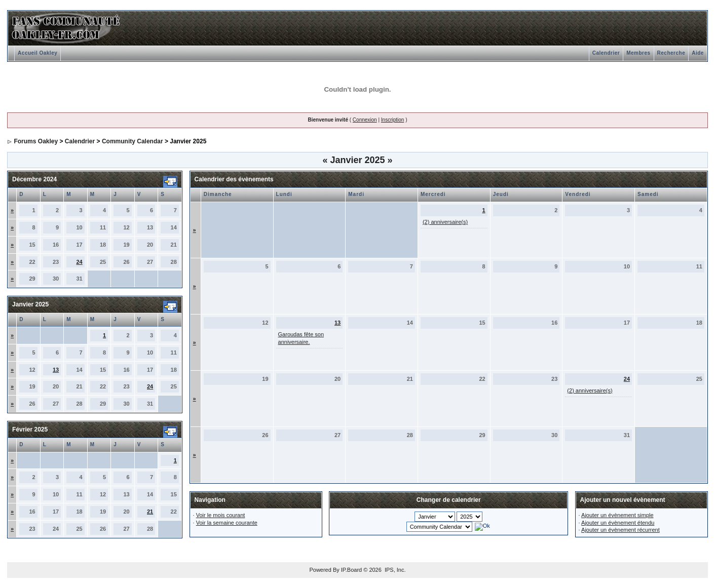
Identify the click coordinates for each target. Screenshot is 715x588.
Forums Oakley (36, 141)
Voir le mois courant (221, 515)
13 (56, 370)
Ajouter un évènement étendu (618, 523)
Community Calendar (133, 141)
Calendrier (606, 53)
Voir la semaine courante (227, 523)
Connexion (365, 120)
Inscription (393, 120)
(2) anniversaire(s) (445, 222)
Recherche (671, 53)
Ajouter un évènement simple (617, 515)
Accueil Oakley (37, 53)
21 (150, 512)
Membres (638, 53)
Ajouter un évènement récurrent (620, 530)
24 (79, 262)
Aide (698, 53)
